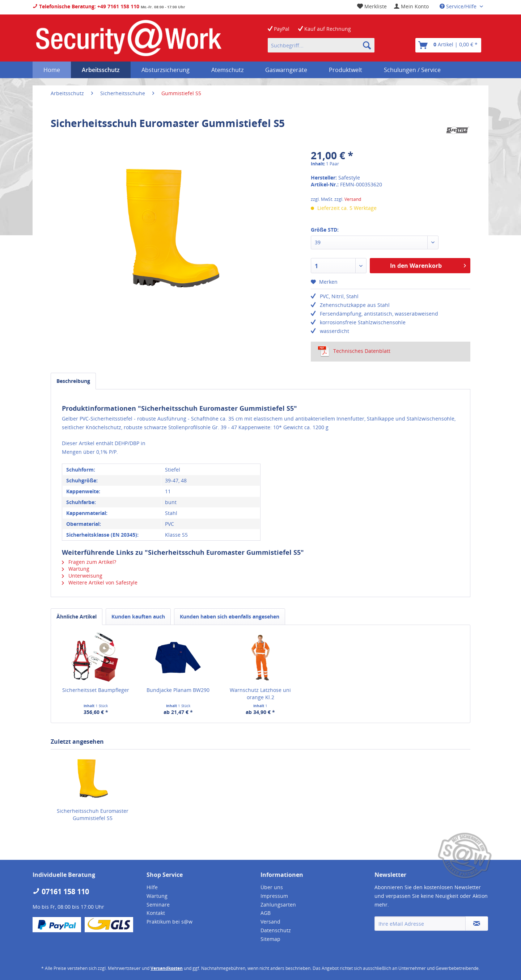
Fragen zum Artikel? (89, 562)
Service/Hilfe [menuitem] (459, 6)
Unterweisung (82, 576)
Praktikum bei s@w (170, 922)
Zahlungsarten (278, 905)
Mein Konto (411, 6)
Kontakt (156, 913)
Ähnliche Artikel (77, 616)
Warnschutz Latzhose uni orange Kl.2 (260, 694)
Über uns (272, 887)
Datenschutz (276, 930)
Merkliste (372, 6)
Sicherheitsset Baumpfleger (96, 690)
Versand (353, 199)
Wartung (76, 569)
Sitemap (270, 939)
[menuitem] (411, 6)
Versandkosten (167, 968)
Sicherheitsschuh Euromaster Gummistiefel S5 (93, 814)
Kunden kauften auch (138, 616)
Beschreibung (73, 381)
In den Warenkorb (428, 265)
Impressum (274, 896)
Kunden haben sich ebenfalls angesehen (230, 616)
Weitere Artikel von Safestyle (100, 582)
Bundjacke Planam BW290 (178, 690)
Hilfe (152, 887)
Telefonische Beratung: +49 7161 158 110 (86, 6)
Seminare (158, 905)
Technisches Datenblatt (354, 351)
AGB (266, 913)
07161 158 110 (61, 892)
